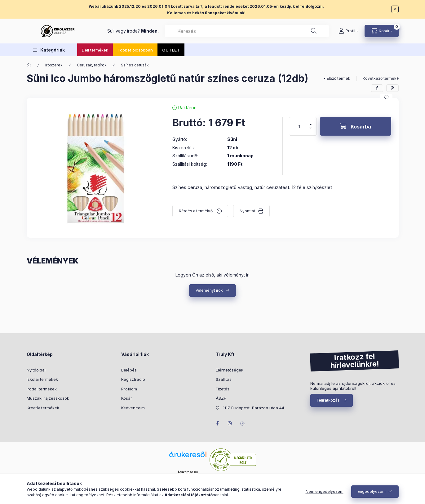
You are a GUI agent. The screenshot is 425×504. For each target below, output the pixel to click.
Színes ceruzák (135, 65)
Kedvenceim (133, 408)
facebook (218, 423)
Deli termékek (95, 50)
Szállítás (224, 379)
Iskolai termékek (42, 379)
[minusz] (311, 131)
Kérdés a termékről (196, 211)
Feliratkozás (328, 400)
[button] (49, 50)
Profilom (129, 389)
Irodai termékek (42, 389)
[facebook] (377, 88)
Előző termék (339, 78)
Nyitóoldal (36, 370)
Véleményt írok (209, 290)
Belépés (129, 370)
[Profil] (348, 31)
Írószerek (54, 65)
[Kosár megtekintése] (382, 31)
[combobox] (247, 31)
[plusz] (311, 122)
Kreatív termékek (43, 408)
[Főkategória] (29, 65)
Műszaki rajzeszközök (48, 398)
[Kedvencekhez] (386, 97)
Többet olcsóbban (135, 50)
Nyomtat (247, 211)
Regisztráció (133, 379)
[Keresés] (314, 31)
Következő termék (380, 78)
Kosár (127, 398)
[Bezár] (395, 9)
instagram (230, 423)
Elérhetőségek (230, 370)
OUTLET (171, 50)
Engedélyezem (372, 491)
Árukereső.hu (188, 472)
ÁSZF (221, 398)
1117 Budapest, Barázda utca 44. (254, 408)
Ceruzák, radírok (92, 65)
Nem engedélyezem (325, 491)
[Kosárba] (356, 126)
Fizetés (223, 389)
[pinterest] (392, 88)
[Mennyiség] (299, 126)
